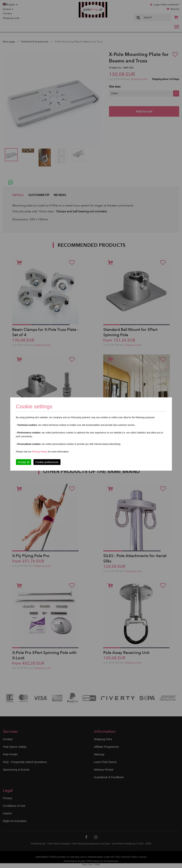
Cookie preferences (47, 462)
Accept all (24, 462)
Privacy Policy (40, 452)
